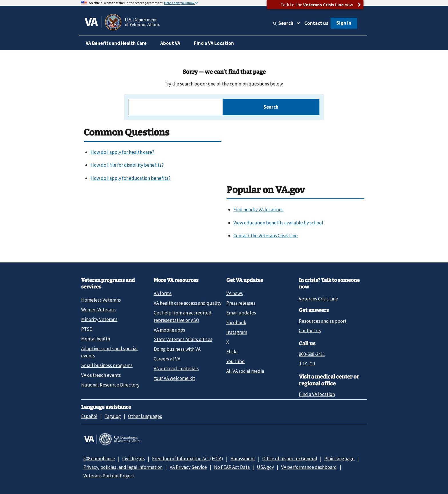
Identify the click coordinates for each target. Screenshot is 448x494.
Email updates (241, 313)
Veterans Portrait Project (109, 476)
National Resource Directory (110, 385)
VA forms (163, 293)
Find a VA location (317, 394)
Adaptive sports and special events (109, 352)
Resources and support (323, 321)
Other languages (145, 416)
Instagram (237, 332)
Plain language (339, 459)
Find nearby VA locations (258, 210)
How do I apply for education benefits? (131, 178)
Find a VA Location (214, 43)
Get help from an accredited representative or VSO (183, 316)
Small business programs (107, 365)
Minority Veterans (99, 319)
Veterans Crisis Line (318, 299)
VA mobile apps (169, 330)
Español (89, 416)
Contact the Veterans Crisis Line (266, 236)
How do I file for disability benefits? (127, 165)
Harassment (243, 459)
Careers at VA (167, 359)
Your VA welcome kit (174, 378)
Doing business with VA (177, 349)
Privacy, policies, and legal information (123, 467)
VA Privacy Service (188, 467)
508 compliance (99, 459)
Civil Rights (134, 459)
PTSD (87, 329)
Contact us (316, 23)
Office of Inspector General (290, 459)
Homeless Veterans (101, 300)
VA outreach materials (176, 368)
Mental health (96, 339)
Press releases (241, 303)
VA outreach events (101, 375)
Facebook (236, 322)
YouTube (235, 361)
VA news (235, 293)
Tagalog (113, 416)
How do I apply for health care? (122, 152)
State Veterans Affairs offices (183, 339)
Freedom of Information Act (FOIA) (188, 459)
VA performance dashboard (309, 467)
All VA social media (245, 371)
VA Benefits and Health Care (116, 43)
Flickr (232, 352)
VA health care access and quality (188, 303)
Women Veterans (98, 310)
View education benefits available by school (278, 223)
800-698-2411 (312, 354)
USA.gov (265, 467)
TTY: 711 (307, 364)
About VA (170, 43)
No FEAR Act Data (232, 467)
